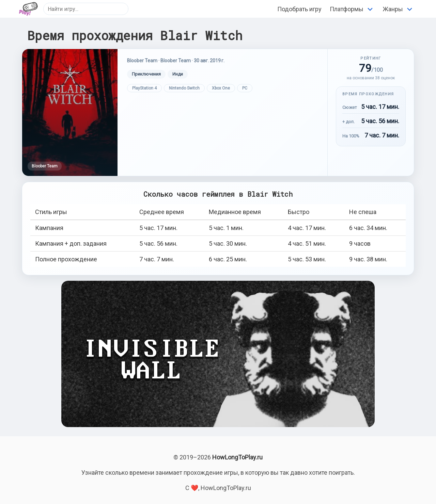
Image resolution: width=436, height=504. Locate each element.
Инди (178, 74)
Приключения (146, 74)
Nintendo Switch (184, 88)
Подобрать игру (299, 9)
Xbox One (221, 88)
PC (245, 88)
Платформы (347, 9)
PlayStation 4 (144, 88)
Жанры (393, 9)
